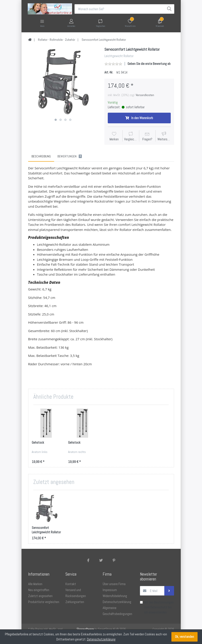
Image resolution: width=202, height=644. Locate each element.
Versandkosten (145, 95)
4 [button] (70, 120)
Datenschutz (159, 607)
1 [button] (56, 120)
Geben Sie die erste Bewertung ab (149, 64)
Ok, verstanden (184, 637)
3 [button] (65, 120)
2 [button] (61, 120)
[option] (63, 82)
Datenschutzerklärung (101, 639)
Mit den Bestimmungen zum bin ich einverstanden (159, 607)
